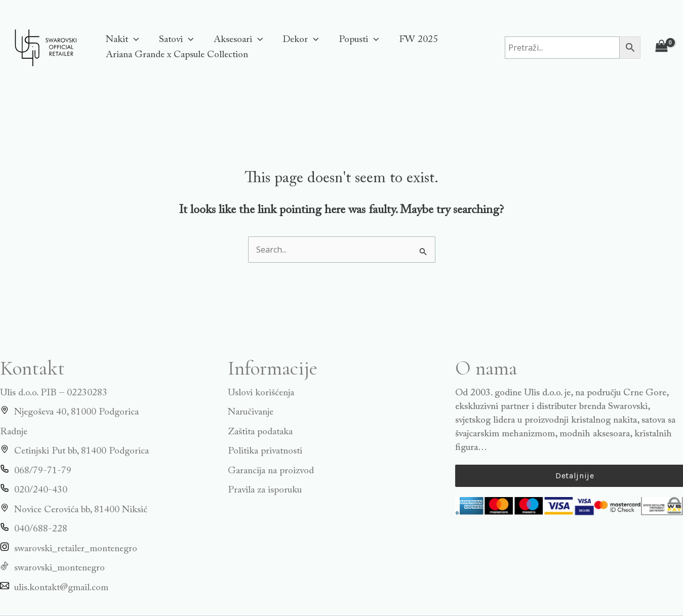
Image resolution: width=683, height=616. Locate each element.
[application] (133, 40)
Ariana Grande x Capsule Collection (176, 55)
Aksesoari (236, 40)
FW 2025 (414, 40)
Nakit (122, 40)
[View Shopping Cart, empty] (662, 47)
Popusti (356, 40)
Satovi (175, 40)
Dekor (298, 40)
